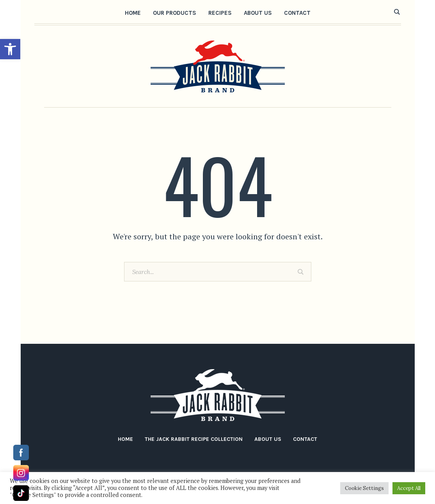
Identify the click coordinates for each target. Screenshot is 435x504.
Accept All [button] (409, 488)
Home (125, 439)
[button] (10, 49)
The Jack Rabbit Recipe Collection (194, 439)
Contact (305, 439)
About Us (268, 439)
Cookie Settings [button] (364, 488)
